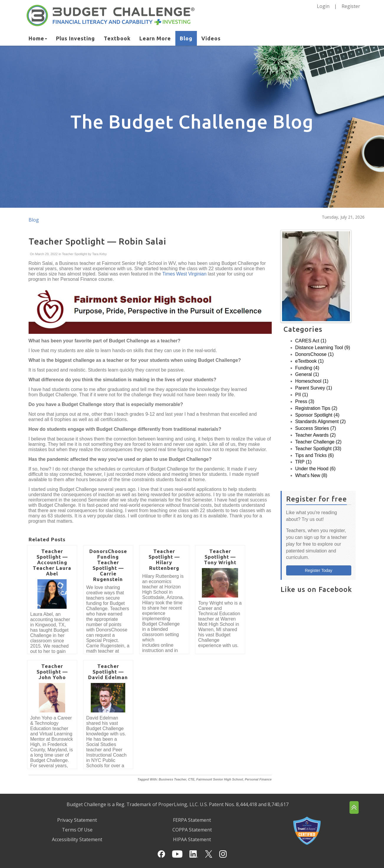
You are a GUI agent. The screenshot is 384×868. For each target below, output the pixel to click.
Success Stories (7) (316, 428)
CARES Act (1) (311, 341)
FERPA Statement (192, 820)
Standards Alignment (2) (321, 421)
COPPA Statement (192, 830)
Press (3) (305, 401)
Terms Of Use (77, 830)
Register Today (318, 570)
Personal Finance (258, 779)
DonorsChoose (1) (315, 354)
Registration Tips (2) (316, 408)
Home (38, 38)
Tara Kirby (99, 254)
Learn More (155, 38)
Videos (211, 38)
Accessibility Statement (77, 839)
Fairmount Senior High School (220, 779)
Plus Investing (75, 38)
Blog (186, 38)
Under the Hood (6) (315, 469)
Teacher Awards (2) (316, 435)
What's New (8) (311, 475)
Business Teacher (173, 779)
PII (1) (302, 395)
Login (323, 6)
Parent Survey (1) (314, 388)
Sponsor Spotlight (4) (317, 415)
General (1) (307, 374)
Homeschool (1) (312, 381)
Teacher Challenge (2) (318, 442)
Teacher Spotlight (74, 254)
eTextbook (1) (310, 361)
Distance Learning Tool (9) (323, 348)
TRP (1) (304, 462)
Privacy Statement (77, 820)
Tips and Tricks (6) (315, 455)
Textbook (117, 38)
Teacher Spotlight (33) (318, 449)
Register (351, 6)
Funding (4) (307, 368)
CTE (191, 779)
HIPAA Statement (192, 839)
